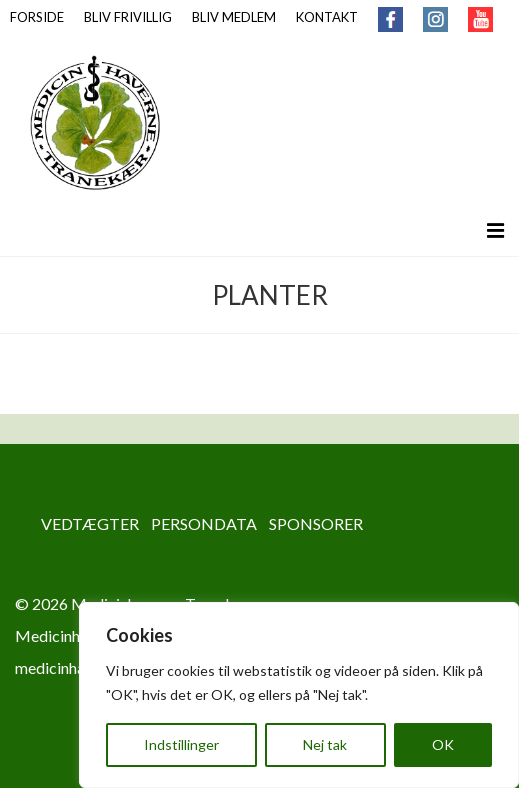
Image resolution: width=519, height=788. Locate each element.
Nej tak (325, 744)
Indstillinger (181, 744)
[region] (299, 695)
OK (443, 744)
